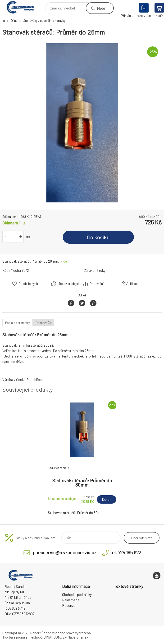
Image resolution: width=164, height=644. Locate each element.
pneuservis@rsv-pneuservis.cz (65, 552)
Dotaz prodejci (69, 284)
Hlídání (135, 284)
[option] (82, 123)
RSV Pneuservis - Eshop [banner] (23, 7)
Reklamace (71, 600)
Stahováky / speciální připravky (44, 21)
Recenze (69, 605)
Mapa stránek (78, 637)
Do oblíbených (28, 284)
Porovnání (97, 284)
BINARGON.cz (54, 637)
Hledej (101, 8)
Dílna (14, 21)
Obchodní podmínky (77, 595)
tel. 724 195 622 (126, 552)
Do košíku (98, 237)
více (64, 261)
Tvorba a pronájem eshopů (23, 637)
